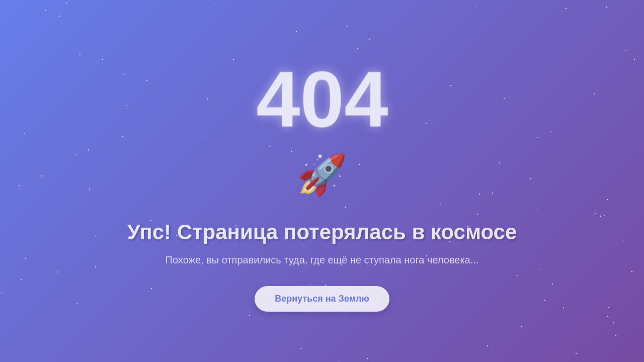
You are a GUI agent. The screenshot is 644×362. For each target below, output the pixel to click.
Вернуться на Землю (322, 302)
